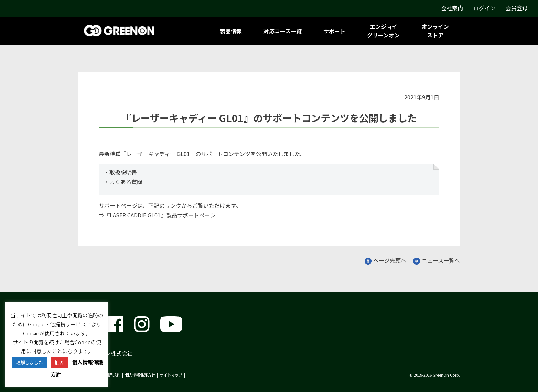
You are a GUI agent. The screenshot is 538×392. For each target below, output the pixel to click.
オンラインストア (435, 31)
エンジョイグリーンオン (383, 31)
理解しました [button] (30, 362)
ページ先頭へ (385, 260)
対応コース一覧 (283, 31)
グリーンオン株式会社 (105, 353)
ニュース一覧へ (437, 260)
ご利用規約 (111, 375)
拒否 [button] (59, 362)
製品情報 (231, 31)
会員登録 (517, 8)
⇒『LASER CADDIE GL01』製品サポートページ (157, 215)
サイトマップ (171, 375)
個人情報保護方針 (140, 375)
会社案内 (452, 8)
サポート (334, 31)
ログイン (484, 8)
